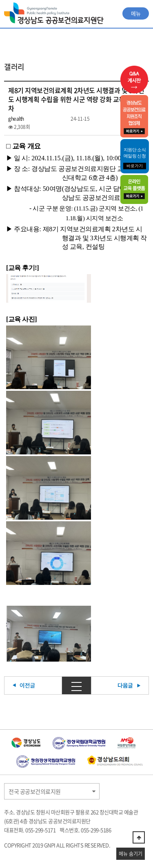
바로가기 (135, 166)
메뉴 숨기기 (131, 854)
